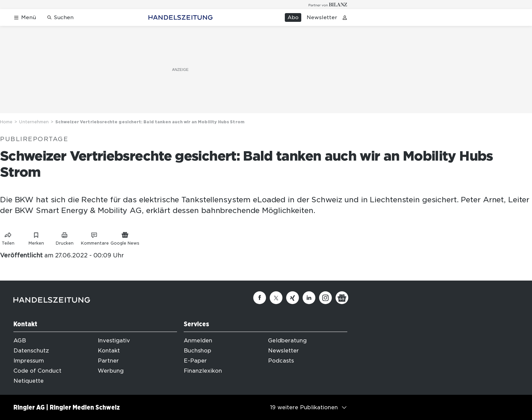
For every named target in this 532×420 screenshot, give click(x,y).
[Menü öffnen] (25, 18)
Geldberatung (287, 341)
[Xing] (293, 298)
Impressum (29, 361)
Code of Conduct (37, 371)
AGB (20, 341)
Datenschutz (31, 351)
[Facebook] (260, 298)
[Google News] (342, 298)
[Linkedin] (309, 298)
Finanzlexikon (203, 371)
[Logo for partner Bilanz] (328, 5)
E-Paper (195, 361)
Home (6, 122)
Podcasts (281, 361)
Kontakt (109, 351)
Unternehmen (34, 122)
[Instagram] (325, 298)
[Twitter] (276, 298)
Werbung (111, 371)
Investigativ (114, 341)
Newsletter (322, 17)
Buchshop (197, 351)
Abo (293, 17)
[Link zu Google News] (125, 237)
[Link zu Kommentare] (95, 237)
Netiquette (29, 381)
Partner (108, 361)
